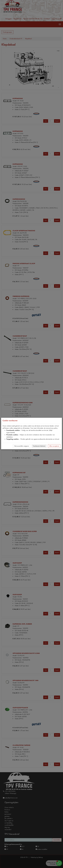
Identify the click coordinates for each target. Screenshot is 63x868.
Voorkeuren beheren (39, 446)
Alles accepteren (54, 446)
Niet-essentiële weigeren (22, 446)
